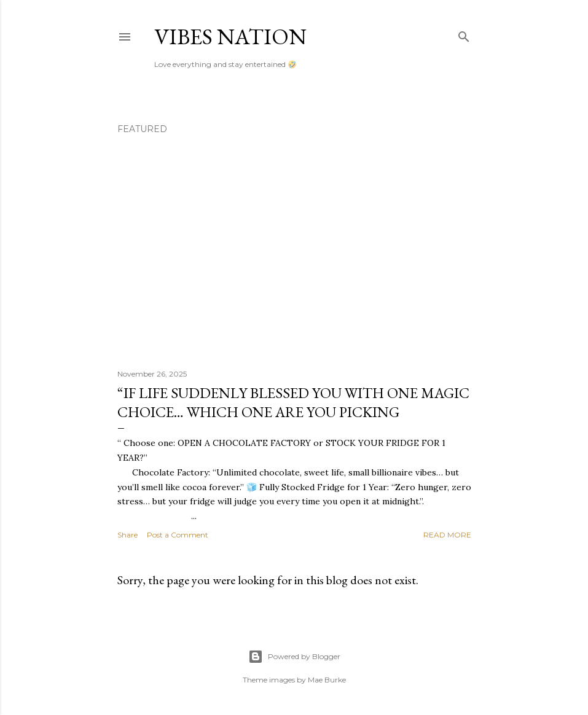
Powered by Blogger (294, 657)
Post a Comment (178, 535)
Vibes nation (230, 37)
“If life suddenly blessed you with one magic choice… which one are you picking (293, 402)
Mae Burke (327, 680)
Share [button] (127, 535)
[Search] (464, 34)
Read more (447, 535)
